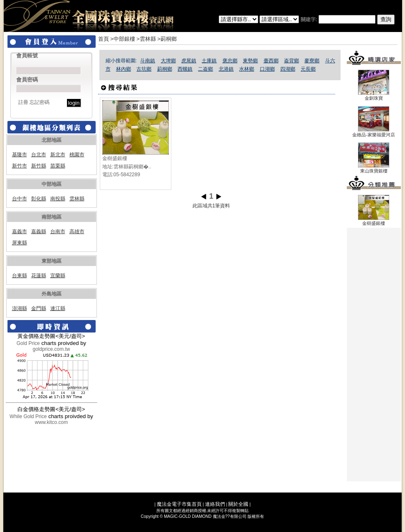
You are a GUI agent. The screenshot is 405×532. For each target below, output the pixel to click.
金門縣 (39, 308)
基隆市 (20, 155)
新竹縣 (39, 166)
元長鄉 (308, 69)
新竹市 (20, 166)
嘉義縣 (39, 232)
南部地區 (52, 217)
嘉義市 (20, 232)
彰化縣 (39, 199)
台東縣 (20, 276)
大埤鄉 (168, 61)
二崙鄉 (205, 69)
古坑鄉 (144, 69)
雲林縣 (77, 199)
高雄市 (77, 232)
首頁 (104, 39)
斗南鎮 (148, 61)
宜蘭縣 (58, 276)
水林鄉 (247, 69)
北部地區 (52, 140)
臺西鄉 (271, 61)
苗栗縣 (58, 166)
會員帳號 (27, 55)
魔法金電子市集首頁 (179, 504)
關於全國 (238, 504)
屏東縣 (20, 243)
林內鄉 (123, 69)
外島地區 (52, 294)
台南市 (58, 232)
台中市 (20, 199)
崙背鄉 (291, 61)
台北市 (39, 155)
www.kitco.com (51, 422)
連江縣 (58, 308)
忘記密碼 (40, 102)
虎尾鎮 (189, 61)
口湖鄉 (267, 69)
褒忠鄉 (230, 61)
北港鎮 (226, 69)
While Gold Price (28, 416)
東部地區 (52, 261)
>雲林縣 (146, 39)
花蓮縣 (39, 276)
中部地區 (52, 184)
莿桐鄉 (165, 69)
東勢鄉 (250, 61)
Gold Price (28, 343)
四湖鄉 (288, 69)
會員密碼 (27, 80)
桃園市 (77, 155)
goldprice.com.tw (51, 349)
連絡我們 (215, 504)
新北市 (58, 155)
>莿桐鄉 (167, 39)
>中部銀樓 (123, 39)
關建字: (348, 20)
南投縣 (58, 199)
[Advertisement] (374, 355)
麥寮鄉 (312, 61)
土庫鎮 (209, 61)
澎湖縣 (20, 308)
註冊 (23, 102)
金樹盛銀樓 (115, 158)
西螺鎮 (185, 69)
